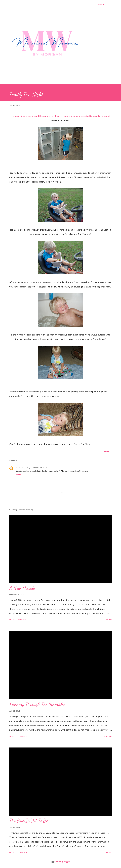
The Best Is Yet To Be (29, 821)
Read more (107, 620)
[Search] (101, 5)
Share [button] (107, 451)
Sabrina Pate (21, 468)
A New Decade (22, 588)
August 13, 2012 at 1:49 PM (37, 468)
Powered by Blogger (61, 862)
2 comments (22, 853)
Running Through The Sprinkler (37, 704)
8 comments (22, 736)
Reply (19, 474)
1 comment (21, 620)
